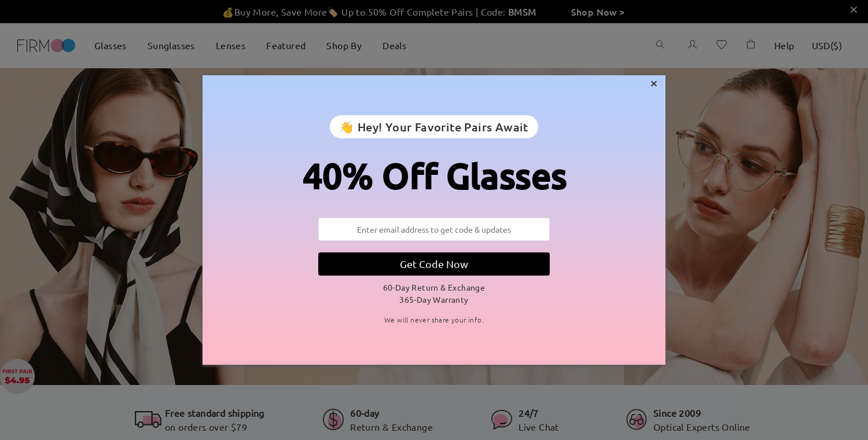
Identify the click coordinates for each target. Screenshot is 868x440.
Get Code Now (434, 264)
